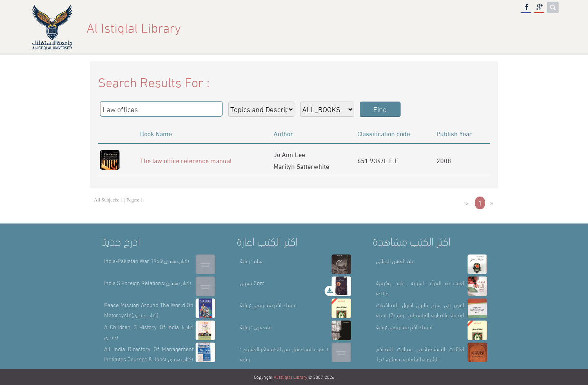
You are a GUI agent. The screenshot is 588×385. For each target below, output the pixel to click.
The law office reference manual (186, 160)
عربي (545, 27)
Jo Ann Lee (289, 154)
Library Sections (452, 27)
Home (369, 27)
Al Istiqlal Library (290, 377)
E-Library (510, 27)
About (401, 27)
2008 (444, 160)
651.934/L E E (378, 160)
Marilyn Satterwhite (301, 166)
